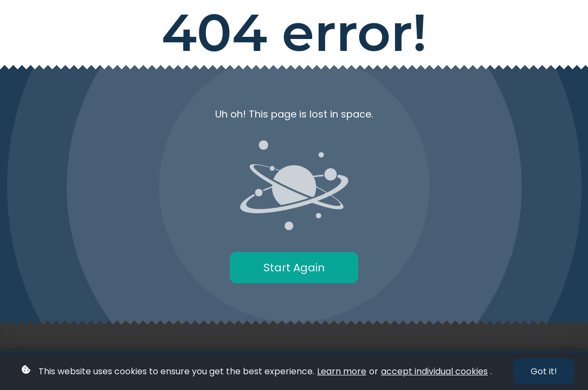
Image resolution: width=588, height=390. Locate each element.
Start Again (294, 268)
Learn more (342, 371)
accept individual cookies (434, 371)
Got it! (544, 371)
